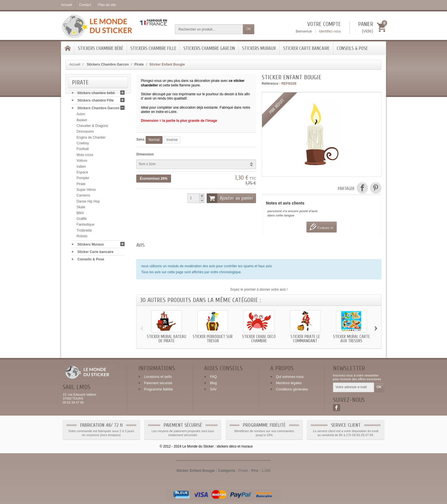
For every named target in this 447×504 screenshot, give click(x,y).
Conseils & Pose (352, 48)
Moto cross (85, 156)
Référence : (271, 84)
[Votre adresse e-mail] (354, 387)
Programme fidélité (158, 389)
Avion (81, 115)
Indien (81, 167)
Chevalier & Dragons (93, 127)
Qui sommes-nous (290, 377)
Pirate (81, 185)
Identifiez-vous (330, 31)
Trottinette (84, 231)
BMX (80, 214)
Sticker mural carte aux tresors (351, 339)
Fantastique (86, 226)
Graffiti (82, 220)
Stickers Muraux (259, 48)
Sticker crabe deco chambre (259, 339)
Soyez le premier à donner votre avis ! (259, 290)
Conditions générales (292, 389)
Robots (82, 237)
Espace (82, 173)
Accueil (75, 64)
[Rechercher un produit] (209, 29)
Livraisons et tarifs (158, 377)
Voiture (82, 162)
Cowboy (83, 144)
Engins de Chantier (91, 138)
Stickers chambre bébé (100, 48)
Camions (83, 197)
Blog (214, 383)
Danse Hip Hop (88, 203)
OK (248, 29)
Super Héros (86, 191)
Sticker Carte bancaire (306, 48)
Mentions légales (289, 383)
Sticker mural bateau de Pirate (166, 339)
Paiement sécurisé (158, 383)
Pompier (83, 179)
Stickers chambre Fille (153, 48)
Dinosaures (85, 133)
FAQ (214, 377)
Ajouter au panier (230, 198)
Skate (81, 208)
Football (83, 150)
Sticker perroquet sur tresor (213, 339)
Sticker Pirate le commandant (305, 339)
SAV (213, 389)
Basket (82, 121)
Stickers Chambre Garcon (209, 48)
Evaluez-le (321, 227)
